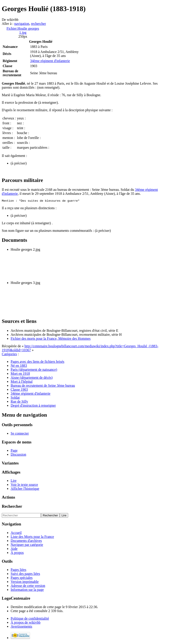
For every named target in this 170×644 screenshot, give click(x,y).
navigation (22, 24)
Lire (14, 481)
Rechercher (12, 507)
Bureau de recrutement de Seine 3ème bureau (43, 386)
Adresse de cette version (28, 586)
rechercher (39, 24)
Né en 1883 (19, 366)
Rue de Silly (19, 402)
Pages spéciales (22, 578)
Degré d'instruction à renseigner (33, 406)
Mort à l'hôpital (22, 382)
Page (14, 451)
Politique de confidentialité (30, 619)
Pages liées (18, 570)
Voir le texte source (24, 485)
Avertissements (21, 627)
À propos (17, 553)
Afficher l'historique (25, 489)
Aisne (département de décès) (32, 378)
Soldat (15, 398)
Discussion (18, 455)
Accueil (16, 533)
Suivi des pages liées (25, 574)
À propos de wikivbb (26, 623)
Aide (14, 549)
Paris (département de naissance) (34, 370)
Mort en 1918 (20, 374)
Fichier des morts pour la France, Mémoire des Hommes (51, 339)
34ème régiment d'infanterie (50, 61)
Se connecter (20, 434)
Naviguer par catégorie (27, 545)
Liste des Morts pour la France (32, 537)
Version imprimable (25, 582)
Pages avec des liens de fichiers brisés (38, 362)
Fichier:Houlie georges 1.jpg (23, 30)
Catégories (9, 355)
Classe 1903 (19, 390)
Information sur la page (27, 590)
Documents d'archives (26, 541)
